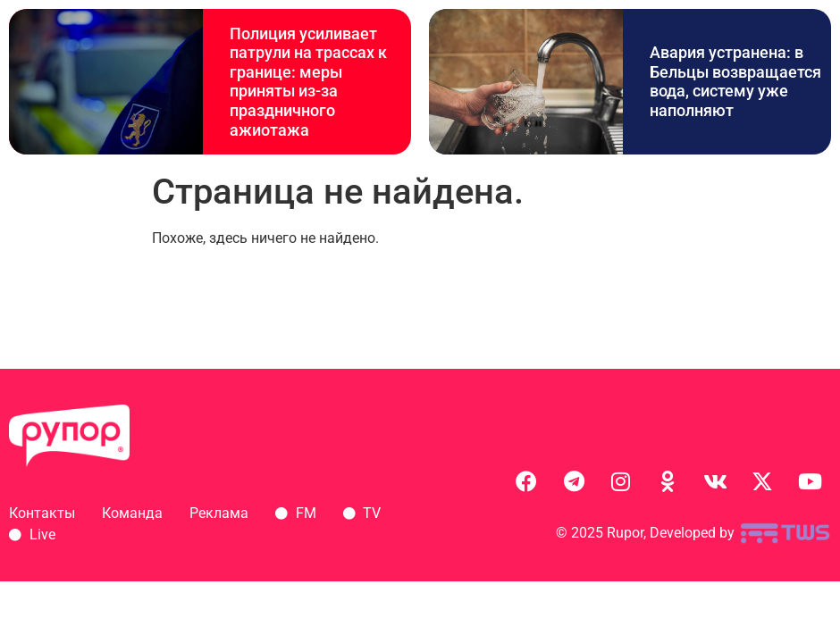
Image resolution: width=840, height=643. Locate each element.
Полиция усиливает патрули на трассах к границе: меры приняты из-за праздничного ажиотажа (308, 82)
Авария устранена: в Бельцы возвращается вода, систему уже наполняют (735, 81)
